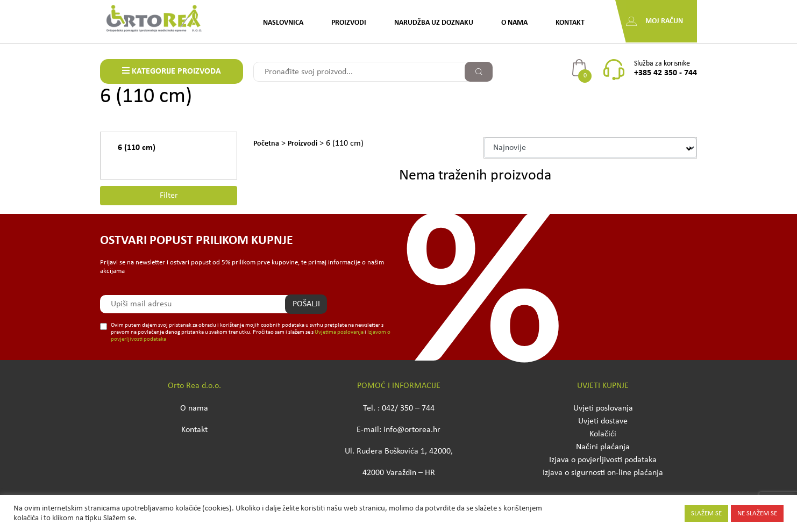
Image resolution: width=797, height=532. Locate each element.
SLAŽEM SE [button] (706, 513)
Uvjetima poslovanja (339, 332)
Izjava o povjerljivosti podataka (603, 460)
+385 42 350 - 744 (666, 73)
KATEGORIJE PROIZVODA (172, 71)
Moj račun (664, 21)
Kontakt (570, 23)
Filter (169, 196)
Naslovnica (283, 23)
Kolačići (603, 434)
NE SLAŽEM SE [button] (757, 513)
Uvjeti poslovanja (603, 408)
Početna (266, 144)
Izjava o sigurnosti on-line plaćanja (603, 473)
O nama (514, 23)
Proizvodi (349, 23)
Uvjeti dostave (603, 421)
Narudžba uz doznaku (434, 23)
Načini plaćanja (603, 447)
